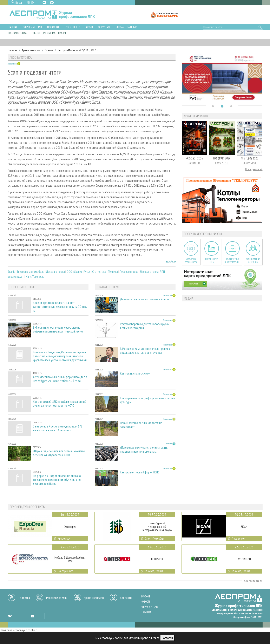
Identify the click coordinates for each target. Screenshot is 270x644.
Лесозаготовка (17, 33)
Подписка (24, 598)
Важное (146, 597)
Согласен (167, 638)
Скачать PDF (194, 163)
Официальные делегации (253, 260)
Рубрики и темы (32, 27)
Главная (13, 27)
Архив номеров (31, 50)
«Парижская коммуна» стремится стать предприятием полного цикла (144, 450)
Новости (53, 27)
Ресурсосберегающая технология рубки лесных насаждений (145, 326)
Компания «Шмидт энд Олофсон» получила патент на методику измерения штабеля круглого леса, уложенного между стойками (60, 356)
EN (33, 2)
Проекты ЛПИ (72, 27)
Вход (19, 2)
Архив (89, 27)
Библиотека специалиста (191, 260)
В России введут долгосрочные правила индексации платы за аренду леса (145, 351)
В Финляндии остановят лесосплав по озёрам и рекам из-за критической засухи (58, 329)
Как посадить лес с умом (135, 373)
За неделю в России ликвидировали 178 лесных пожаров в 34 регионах (58, 428)
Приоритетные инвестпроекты (232, 260)
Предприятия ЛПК (212, 260)
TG (52, 3)
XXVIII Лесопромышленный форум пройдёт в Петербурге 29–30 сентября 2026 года (60, 379)
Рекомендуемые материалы (49, 33)
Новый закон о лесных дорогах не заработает (141, 425)
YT (32, 616)
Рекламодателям (127, 27)
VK (44, 2)
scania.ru (171, 261)
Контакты (126, 598)
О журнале (104, 27)
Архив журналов (94, 598)
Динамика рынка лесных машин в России (145, 299)
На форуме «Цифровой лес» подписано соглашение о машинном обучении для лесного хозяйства (57, 480)
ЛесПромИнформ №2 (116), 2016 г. (78, 50)
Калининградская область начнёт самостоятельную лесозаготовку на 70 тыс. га (60, 307)
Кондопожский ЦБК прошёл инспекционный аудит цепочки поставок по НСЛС (60, 404)
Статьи (49, 50)
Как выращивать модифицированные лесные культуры (148, 400)
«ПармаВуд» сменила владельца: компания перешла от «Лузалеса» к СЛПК (59, 453)
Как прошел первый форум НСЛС (140, 472)
